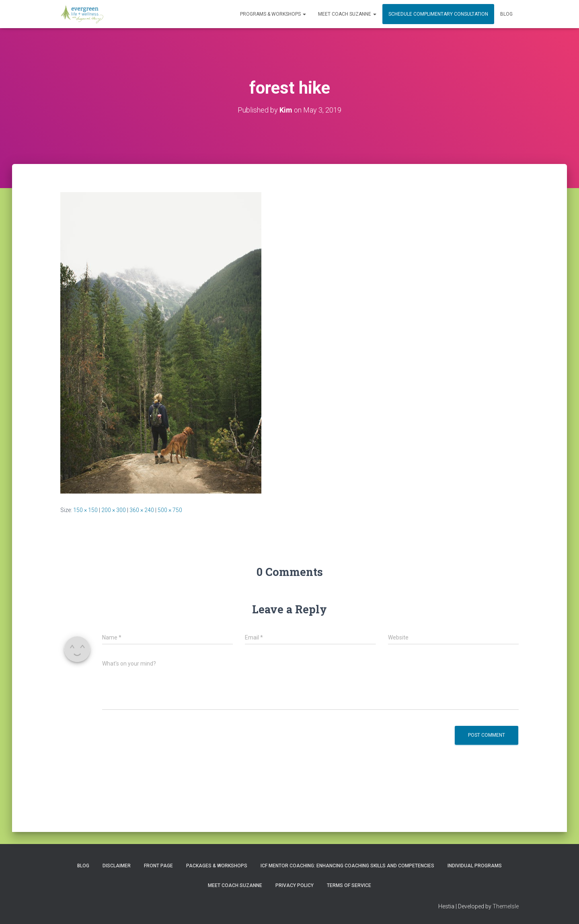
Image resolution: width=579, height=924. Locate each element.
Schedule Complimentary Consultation (438, 14)
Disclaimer (117, 866)
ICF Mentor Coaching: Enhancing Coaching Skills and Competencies (347, 866)
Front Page (158, 866)
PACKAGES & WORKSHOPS (217, 866)
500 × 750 (170, 510)
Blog (506, 14)
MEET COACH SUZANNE (347, 14)
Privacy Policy (295, 885)
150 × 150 (85, 510)
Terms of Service (349, 885)
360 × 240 (142, 510)
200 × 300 (114, 510)
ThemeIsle (506, 906)
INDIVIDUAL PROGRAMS (475, 866)
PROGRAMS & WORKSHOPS (273, 14)
